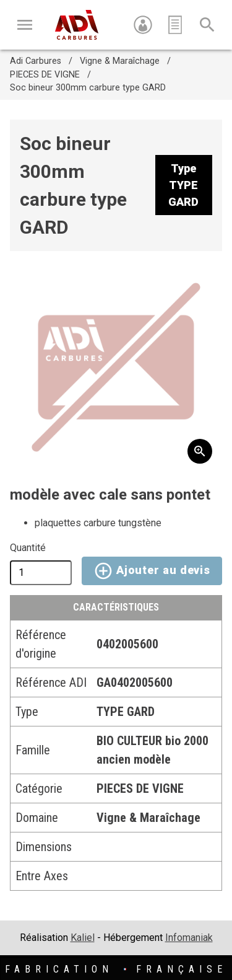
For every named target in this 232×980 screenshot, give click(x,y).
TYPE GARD (126, 712)
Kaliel (83, 938)
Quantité (28, 548)
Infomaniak (189, 938)
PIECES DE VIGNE (45, 75)
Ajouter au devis (152, 571)
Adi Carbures (36, 61)
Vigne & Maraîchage (120, 61)
